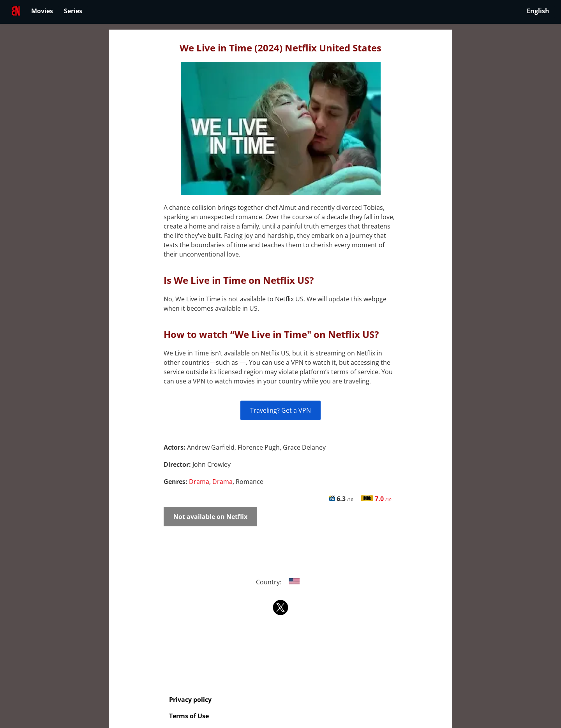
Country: (281, 582)
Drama (199, 482)
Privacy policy (190, 700)
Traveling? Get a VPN (280, 410)
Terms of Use (189, 716)
